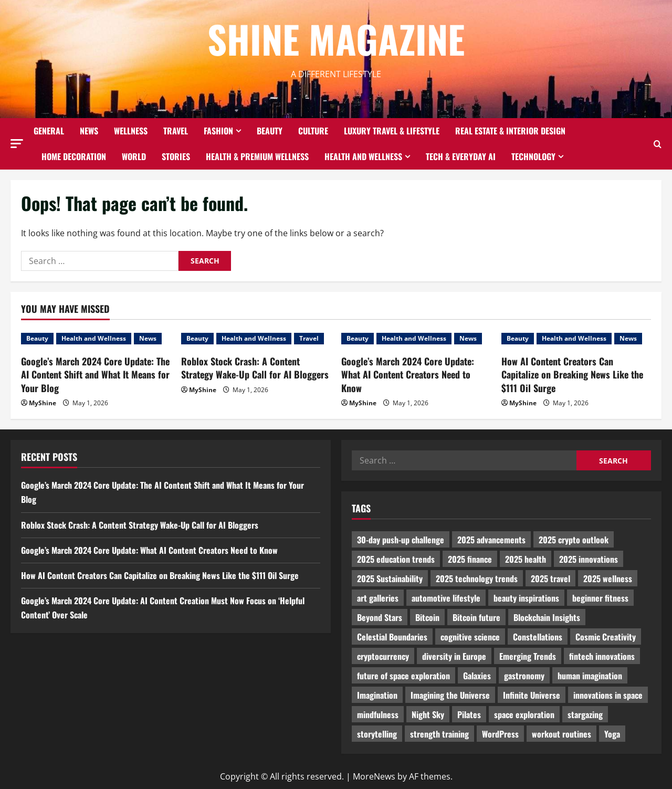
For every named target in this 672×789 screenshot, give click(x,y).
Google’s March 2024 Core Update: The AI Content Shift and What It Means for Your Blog (95, 374)
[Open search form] (658, 144)
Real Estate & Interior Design (510, 131)
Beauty (270, 131)
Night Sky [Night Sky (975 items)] (428, 714)
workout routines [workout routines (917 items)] (561, 734)
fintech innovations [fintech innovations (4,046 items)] (602, 656)
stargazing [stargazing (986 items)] (585, 714)
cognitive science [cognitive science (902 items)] (470, 637)
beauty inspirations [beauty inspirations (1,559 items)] (526, 598)
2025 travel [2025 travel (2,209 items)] (550, 578)
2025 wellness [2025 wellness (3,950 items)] (608, 578)
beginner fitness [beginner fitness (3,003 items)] (600, 598)
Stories (176, 156)
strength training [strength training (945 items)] (439, 734)
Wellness (131, 131)
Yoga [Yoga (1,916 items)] (612, 734)
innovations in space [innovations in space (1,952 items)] (608, 695)
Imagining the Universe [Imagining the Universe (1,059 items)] (450, 695)
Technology (533, 156)
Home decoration (74, 156)
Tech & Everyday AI (461, 156)
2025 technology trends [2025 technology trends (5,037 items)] (477, 578)
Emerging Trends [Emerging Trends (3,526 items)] (528, 656)
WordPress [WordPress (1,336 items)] (500, 734)
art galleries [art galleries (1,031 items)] (378, 598)
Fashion (218, 131)
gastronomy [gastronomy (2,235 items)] (524, 676)
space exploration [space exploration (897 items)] (524, 714)
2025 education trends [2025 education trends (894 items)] (396, 559)
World (134, 156)
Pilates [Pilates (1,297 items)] (469, 714)
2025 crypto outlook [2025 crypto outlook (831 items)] (574, 540)
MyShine (43, 403)
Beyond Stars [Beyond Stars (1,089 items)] (380, 617)
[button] (17, 144)
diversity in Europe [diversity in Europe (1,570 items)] (454, 656)
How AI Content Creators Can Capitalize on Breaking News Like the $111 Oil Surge (572, 374)
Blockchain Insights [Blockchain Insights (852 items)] (547, 617)
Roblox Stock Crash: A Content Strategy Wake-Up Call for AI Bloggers (255, 368)
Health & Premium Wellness (257, 156)
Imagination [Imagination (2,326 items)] (377, 695)
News (89, 131)
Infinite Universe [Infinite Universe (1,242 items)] (532, 695)
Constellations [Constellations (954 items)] (538, 637)
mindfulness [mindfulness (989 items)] (378, 714)
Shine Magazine (336, 39)
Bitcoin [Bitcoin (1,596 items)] (427, 617)
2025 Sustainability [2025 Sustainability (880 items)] (390, 578)
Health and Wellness (363, 156)
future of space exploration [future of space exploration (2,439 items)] (403, 676)
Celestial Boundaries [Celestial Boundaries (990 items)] (392, 637)
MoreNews (374, 776)
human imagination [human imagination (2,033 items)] (590, 676)
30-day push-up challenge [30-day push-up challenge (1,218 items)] (401, 540)
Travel (176, 131)
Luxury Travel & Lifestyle (392, 131)
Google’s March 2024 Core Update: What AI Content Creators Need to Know (408, 374)
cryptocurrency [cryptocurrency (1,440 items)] (383, 656)
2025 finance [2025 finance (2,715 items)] (470, 559)
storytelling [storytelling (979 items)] (377, 734)
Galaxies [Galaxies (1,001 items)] (477, 676)
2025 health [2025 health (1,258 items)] (526, 559)
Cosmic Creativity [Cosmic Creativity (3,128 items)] (606, 637)
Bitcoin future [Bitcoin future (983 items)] (476, 617)
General (49, 131)
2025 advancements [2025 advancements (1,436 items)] (491, 540)
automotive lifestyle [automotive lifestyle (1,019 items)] (446, 598)
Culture (313, 131)
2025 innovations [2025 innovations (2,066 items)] (589, 559)
